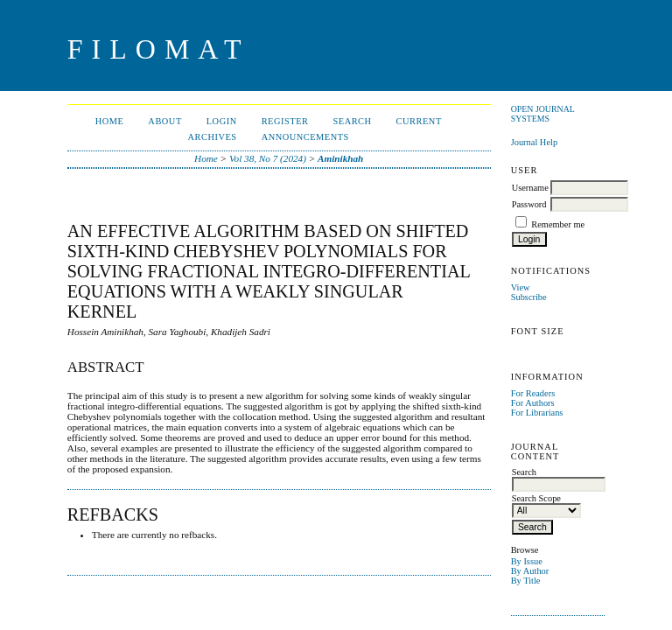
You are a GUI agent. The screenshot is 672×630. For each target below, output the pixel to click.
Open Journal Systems (543, 114)
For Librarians (537, 413)
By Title (526, 581)
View (521, 287)
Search (352, 121)
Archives (213, 137)
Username (530, 188)
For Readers (533, 393)
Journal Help (534, 142)
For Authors (533, 403)
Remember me (558, 224)
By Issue (527, 561)
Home (110, 121)
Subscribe (529, 297)
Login (222, 121)
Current (419, 121)
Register (285, 121)
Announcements (305, 137)
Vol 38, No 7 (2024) (268, 158)
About (164, 121)
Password (529, 204)
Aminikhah (340, 158)
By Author (530, 571)
